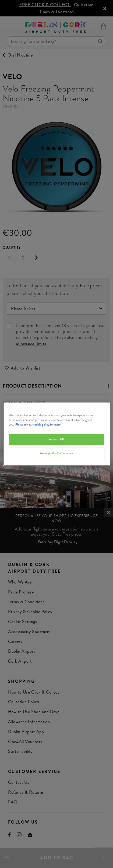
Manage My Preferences (57, 453)
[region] (57, 434)
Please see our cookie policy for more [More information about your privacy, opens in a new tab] (38, 424)
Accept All (56, 439)
